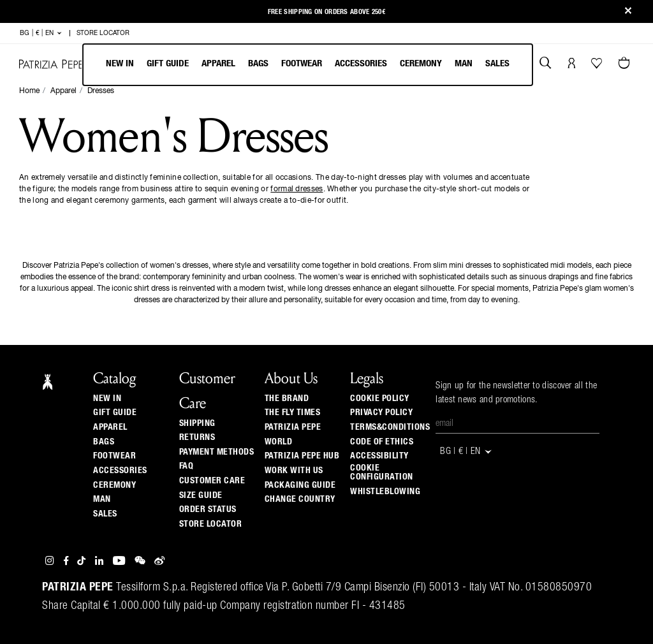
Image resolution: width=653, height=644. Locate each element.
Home (29, 91)
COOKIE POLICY (380, 399)
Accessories (361, 63)
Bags (258, 63)
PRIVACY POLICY (381, 413)
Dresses (101, 91)
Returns (197, 437)
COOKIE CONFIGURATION (382, 472)
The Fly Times (293, 413)
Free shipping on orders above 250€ (326, 12)
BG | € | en (41, 33)
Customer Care (212, 481)
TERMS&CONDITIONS (390, 427)
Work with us (294, 471)
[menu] (308, 65)
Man (464, 63)
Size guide (201, 495)
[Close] (628, 12)
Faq (187, 466)
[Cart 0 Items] (626, 64)
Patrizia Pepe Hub (302, 456)
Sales (497, 63)
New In (120, 63)
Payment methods (217, 452)
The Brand (287, 399)
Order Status (208, 509)
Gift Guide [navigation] (168, 63)
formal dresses (297, 189)
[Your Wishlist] (598, 66)
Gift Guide (115, 413)
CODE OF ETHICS (382, 442)
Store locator (211, 524)
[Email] (517, 424)
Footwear (302, 63)
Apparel (218, 63)
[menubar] (308, 65)
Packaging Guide (300, 485)
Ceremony (421, 63)
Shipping (197, 423)
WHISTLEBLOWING (385, 492)
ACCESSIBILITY (379, 456)
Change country (300, 499)
